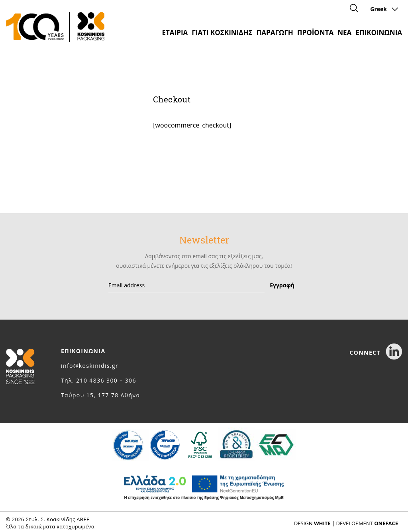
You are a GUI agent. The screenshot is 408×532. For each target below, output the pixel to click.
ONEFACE (386, 523)
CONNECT (376, 352)
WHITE (322, 523)
